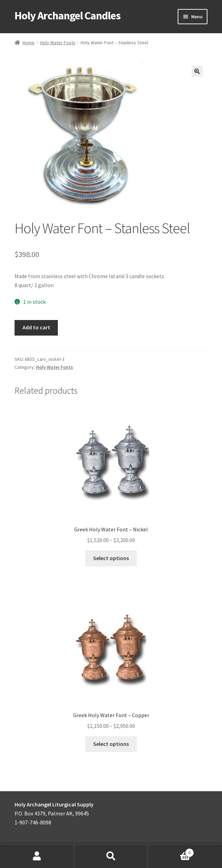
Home (29, 43)
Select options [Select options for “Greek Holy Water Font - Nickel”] (111, 558)
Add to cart (36, 327)
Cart (171, 851)
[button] (197, 71)
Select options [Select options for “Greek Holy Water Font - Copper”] (111, 744)
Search (111, 856)
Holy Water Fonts (58, 43)
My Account (37, 856)
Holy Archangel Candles (68, 16)
